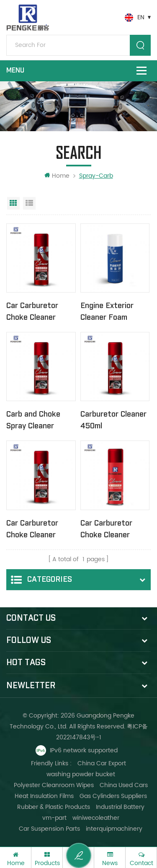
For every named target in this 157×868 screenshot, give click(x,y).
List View (29, 203)
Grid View (13, 203)
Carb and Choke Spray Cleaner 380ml (33, 421)
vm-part (54, 818)
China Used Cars (124, 785)
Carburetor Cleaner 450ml (113, 420)
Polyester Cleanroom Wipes (54, 785)
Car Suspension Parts (49, 829)
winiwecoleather (96, 818)
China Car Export (102, 763)
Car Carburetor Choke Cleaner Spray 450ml (32, 312)
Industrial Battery (120, 807)
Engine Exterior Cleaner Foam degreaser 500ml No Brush (110, 312)
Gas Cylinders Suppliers (113, 796)
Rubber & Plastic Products (54, 807)
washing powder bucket (81, 774)
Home (57, 176)
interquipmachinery (114, 829)
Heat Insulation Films (44, 796)
